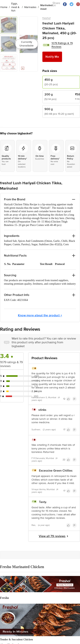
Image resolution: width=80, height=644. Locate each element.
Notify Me (52, 57)
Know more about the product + (40, 315)
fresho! (46, 18)
